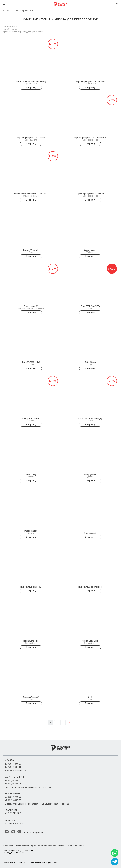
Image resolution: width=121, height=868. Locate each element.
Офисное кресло (90, 139)
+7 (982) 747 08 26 (13, 797)
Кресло (31, 363)
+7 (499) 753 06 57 (13, 764)
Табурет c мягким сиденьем (31, 307)
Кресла (31, 476)
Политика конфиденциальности (44, 863)
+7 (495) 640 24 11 (13, 767)
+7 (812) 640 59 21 (13, 784)
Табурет (90, 251)
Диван (90, 476)
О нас (22, 863)
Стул (31, 251)
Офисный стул (31, 83)
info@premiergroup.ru (34, 833)
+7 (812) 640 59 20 (13, 781)
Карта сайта (9, 863)
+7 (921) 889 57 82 (13, 800)
